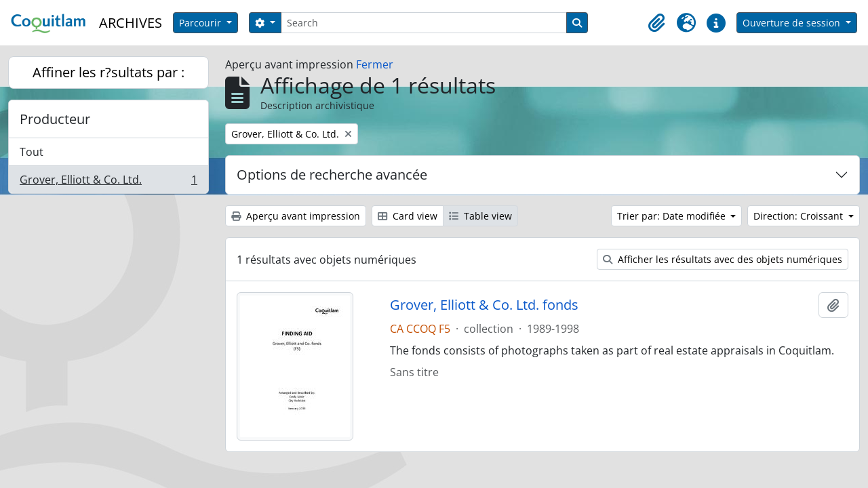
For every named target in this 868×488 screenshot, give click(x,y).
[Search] (424, 23)
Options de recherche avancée (332, 175)
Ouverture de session (793, 23)
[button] (656, 23)
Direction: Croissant (800, 216)
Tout (32, 152)
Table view (480, 216)
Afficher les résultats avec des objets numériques (723, 259)
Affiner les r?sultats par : (108, 72)
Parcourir (201, 23)
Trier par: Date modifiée (673, 216)
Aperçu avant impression (296, 216)
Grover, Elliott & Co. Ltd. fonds (484, 305)
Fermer (375, 64)
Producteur (55, 119)
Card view (408, 216)
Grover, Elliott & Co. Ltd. (108, 182)
